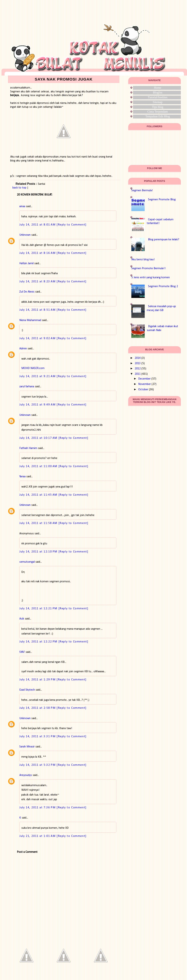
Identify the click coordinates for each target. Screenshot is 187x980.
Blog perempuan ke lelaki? (164, 240)
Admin (23, 349)
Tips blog (158, 107)
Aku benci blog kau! (143, 260)
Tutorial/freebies (158, 97)
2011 (138, 374)
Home (158, 88)
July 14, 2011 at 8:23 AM (38, 282)
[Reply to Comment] (72, 225)
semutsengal (27, 562)
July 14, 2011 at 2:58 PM (38, 708)
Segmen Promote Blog (162, 200)
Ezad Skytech (27, 690)
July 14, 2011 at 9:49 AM (38, 405)
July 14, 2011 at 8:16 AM (38, 253)
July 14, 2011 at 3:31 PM (38, 737)
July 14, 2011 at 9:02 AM (38, 338)
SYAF (22, 652)
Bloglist (158, 92)
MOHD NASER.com (33, 368)
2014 (138, 358)
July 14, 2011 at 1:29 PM (38, 680)
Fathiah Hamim (28, 448)
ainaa (22, 206)
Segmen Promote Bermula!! (149, 268)
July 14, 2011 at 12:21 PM (39, 609)
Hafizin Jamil (26, 263)
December (144, 379)
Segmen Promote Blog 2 (163, 286)
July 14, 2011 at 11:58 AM (39, 523)
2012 (138, 369)
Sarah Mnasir (27, 747)
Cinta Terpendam (158, 112)
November (145, 384)
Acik (22, 619)
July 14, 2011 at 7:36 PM (38, 808)
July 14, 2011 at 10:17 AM (39, 438)
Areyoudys (26, 775)
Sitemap (158, 102)
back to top (19, 188)
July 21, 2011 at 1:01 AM (38, 836)
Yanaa (22, 477)
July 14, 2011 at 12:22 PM (39, 642)
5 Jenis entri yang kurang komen (151, 278)
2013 (138, 363)
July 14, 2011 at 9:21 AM (38, 376)
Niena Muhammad (30, 320)
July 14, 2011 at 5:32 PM (38, 765)
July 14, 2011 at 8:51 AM (38, 310)
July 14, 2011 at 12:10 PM (39, 552)
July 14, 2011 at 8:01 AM (38, 225)
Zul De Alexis (27, 292)
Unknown (25, 235)
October (143, 390)
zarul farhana (27, 387)
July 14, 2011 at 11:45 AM (39, 495)
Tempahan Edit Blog (158, 116)
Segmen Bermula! (142, 191)
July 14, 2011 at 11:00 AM (39, 466)
